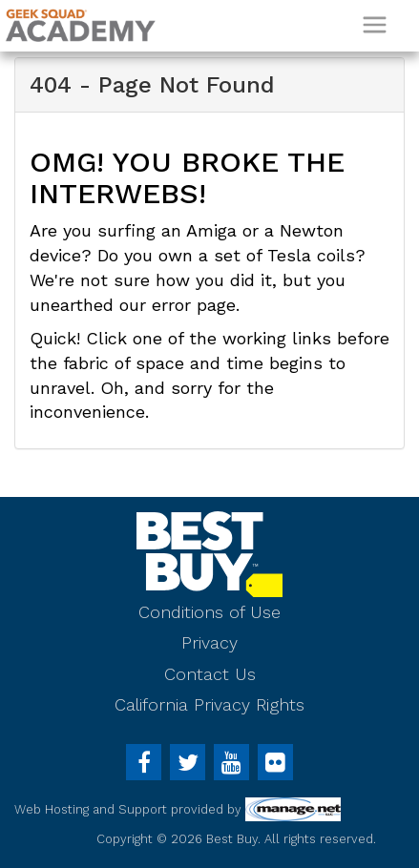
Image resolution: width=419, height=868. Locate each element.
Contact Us (210, 674)
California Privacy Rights (209, 704)
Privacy (209, 642)
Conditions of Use (209, 612)
